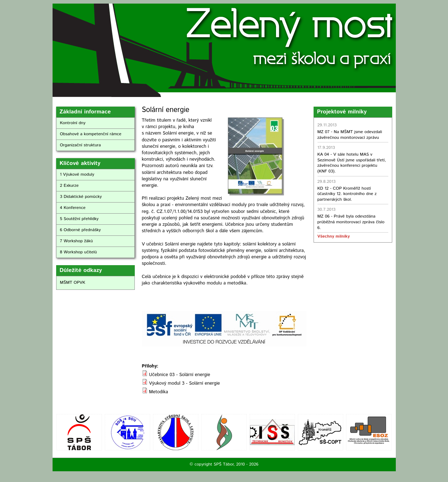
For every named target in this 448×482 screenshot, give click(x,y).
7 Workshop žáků (77, 241)
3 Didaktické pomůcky (81, 197)
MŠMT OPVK (73, 283)
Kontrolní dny (73, 123)
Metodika (159, 392)
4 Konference (73, 208)
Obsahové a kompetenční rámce (91, 134)
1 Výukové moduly (77, 174)
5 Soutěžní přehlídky (79, 219)
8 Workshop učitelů (78, 252)
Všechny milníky (334, 236)
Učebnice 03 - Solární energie (180, 375)
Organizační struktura (81, 145)
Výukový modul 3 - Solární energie (184, 383)
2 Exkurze (69, 186)
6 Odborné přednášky (80, 230)
